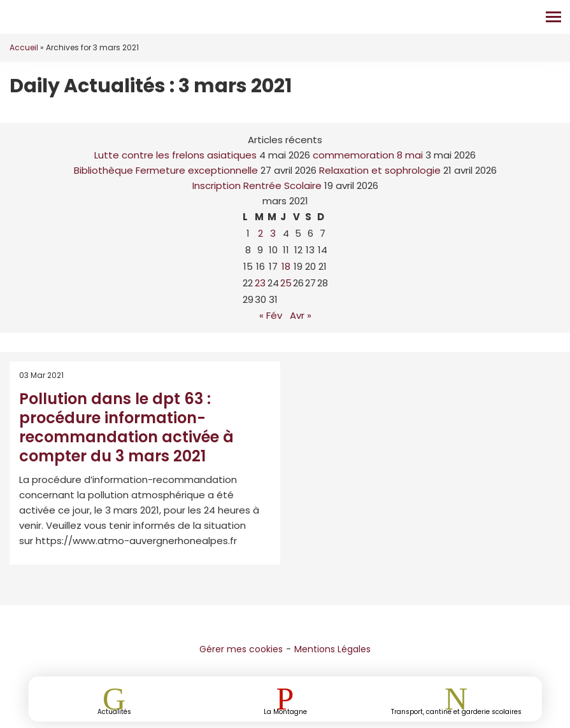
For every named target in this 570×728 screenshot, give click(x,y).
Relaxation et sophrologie (380, 170)
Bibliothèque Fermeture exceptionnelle (166, 170)
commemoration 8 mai (368, 155)
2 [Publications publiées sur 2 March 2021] (260, 233)
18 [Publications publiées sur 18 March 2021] (286, 266)
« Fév (271, 315)
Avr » (301, 315)
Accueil (24, 47)
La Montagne (285, 711)
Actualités (114, 711)
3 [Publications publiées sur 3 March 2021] (273, 233)
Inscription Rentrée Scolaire (257, 185)
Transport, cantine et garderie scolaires (456, 711)
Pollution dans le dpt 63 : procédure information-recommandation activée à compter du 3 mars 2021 (126, 427)
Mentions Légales (332, 649)
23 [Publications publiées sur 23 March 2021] (260, 283)
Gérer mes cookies (241, 649)
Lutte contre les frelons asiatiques (175, 155)
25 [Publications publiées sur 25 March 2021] (286, 283)
